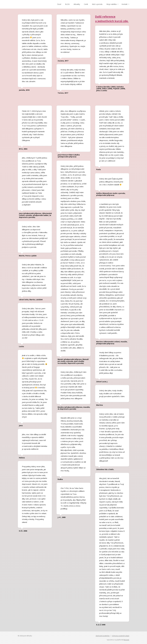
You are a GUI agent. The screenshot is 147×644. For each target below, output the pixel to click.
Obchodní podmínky (103, 636)
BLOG (67, 4)
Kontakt (125, 4)
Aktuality (77, 4)
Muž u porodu (97, 4)
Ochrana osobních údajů (121, 636)
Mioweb (126, 640)
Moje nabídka (112, 4)
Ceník (86, 4)
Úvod (59, 4)
